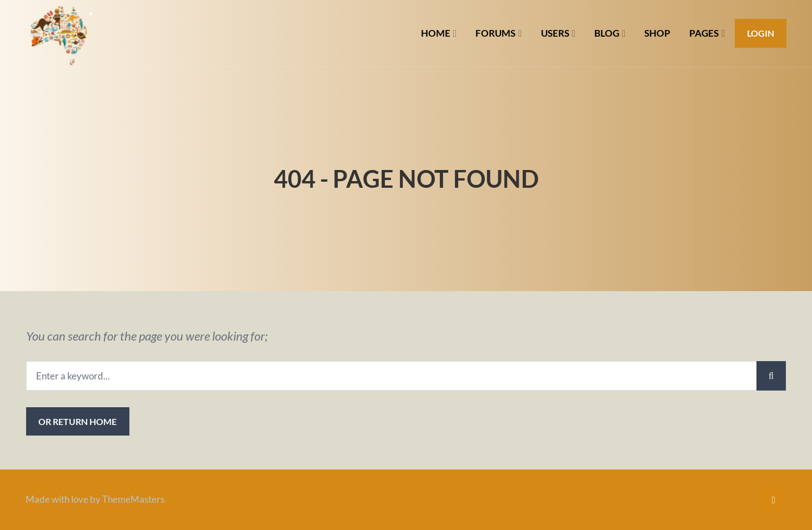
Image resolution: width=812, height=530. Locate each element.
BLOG (607, 33)
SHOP (657, 33)
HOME (436, 33)
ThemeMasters (133, 499)
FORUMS (495, 33)
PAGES (704, 33)
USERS (555, 33)
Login (761, 33)
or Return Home (77, 421)
